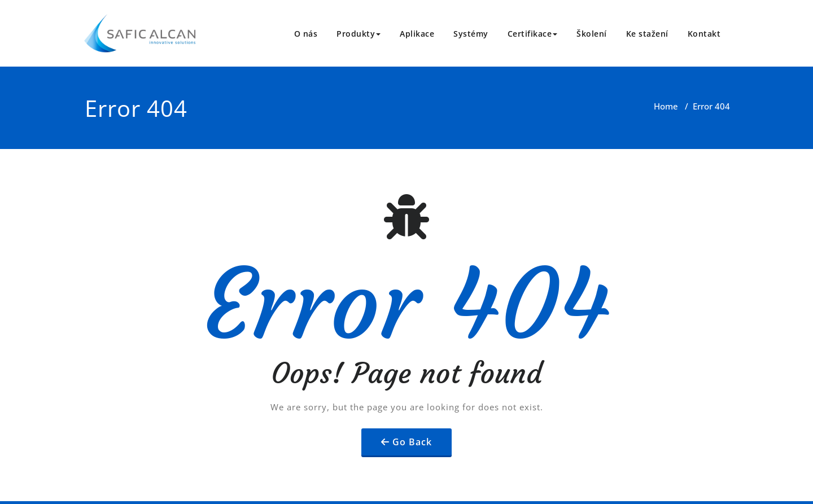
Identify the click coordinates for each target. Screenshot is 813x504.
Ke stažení (647, 34)
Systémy (471, 34)
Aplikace (417, 34)
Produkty (359, 34)
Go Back (412, 442)
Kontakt (704, 34)
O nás (306, 34)
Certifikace (533, 34)
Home (666, 106)
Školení (592, 34)
